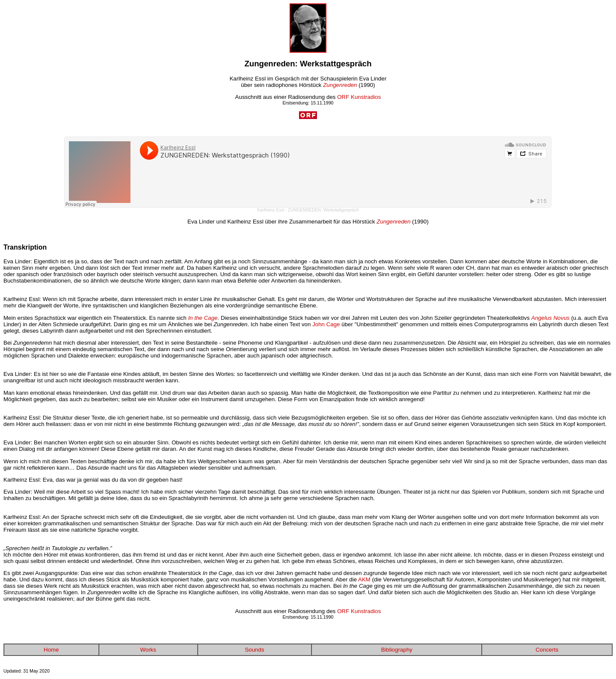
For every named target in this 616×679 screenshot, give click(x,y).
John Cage (326, 324)
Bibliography (397, 650)
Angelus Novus (551, 318)
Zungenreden (340, 85)
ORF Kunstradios (359, 97)
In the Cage (203, 318)
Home (51, 650)
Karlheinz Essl (271, 210)
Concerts (547, 650)
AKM (364, 579)
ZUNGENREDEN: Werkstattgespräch (323, 210)
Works (148, 650)
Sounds (254, 650)
